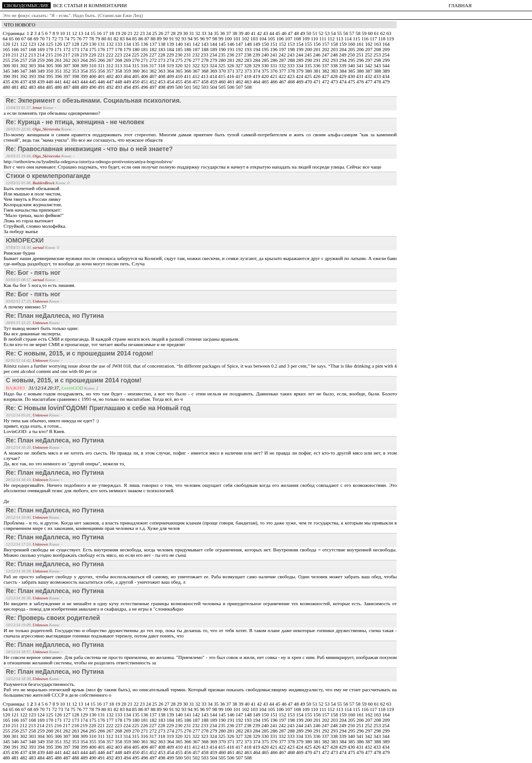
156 (318, 44)
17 (106, 33)
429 (343, 76)
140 (179, 44)
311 (102, 65)
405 (136, 76)
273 (162, 60)
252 (369, 55)
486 (59, 87)
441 (59, 82)
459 (214, 82)
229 (171, 55)
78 (92, 39)
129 (84, 44)
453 (162, 82)
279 (214, 60)
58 (359, 33)
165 (7, 49)
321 (188, 65)
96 (203, 39)
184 (171, 49)
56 (346, 33)
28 (174, 33)
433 (378, 76)
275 (179, 60)
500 (179, 87)
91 (172, 39)
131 (102, 44)
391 (15, 76)
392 (24, 76)
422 (283, 76)
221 (102, 55)
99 (221, 39)
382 (326, 71)
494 (128, 87)
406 (145, 76)
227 (154, 55)
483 (33, 87)
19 (118, 33)
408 (162, 76)
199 (301, 49)
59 (365, 33)
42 (260, 33)
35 (217, 33)
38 (235, 33)
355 (93, 71)
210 (7, 55)
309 (84, 65)
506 (231, 87)
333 (292, 65)
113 (340, 39)
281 (231, 60)
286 (275, 60)
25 (155, 33)
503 (205, 87)
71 (49, 39)
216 (58, 55)
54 (334, 33)
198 (292, 49)
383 (335, 71)
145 (223, 44)
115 (357, 39)
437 (24, 82)
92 (178, 39)
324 (214, 65)
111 (323, 39)
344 (386, 65)
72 (55, 39)
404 (128, 76)
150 (266, 44)
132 (110, 44)
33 (204, 33)
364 (171, 71)
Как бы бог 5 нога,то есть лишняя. (39, 285)
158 (335, 44)
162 (370, 44)
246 (318, 55)
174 (84, 49)
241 (274, 55)
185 (179, 49)
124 (41, 44)
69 (37, 39)
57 (352, 33)
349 (41, 71)
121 (15, 44)
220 (93, 55)
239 (257, 55)
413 (205, 76)
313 (119, 65)
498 (162, 87)
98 (216, 39)
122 (24, 44)
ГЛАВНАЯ (460, 5)
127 (67, 44)
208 (378, 49)
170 (50, 49)
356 (102, 71)
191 (231, 49)
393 (33, 76)
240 (266, 55)
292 (326, 60)
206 (361, 49)
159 (344, 44)
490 (93, 87)
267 (110, 60)
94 (191, 39)
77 (86, 39)
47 (291, 33)
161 (361, 44)
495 (136, 87)
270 (136, 60)
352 (67, 71)
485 (50, 87)
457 (197, 82)
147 (240, 44)
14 (87, 33)
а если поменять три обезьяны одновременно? (52, 113)
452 (154, 82)
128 (76, 44)
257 (24, 60)
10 (63, 33)
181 (145, 49)
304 (41, 65)
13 (81, 33)
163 (378, 44)
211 (15, 55)
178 (119, 49)
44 (272, 33)
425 (309, 76)
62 (383, 33)
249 (343, 55)
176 (102, 49)
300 (7, 65)
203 (335, 49)
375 (266, 71)
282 (240, 60)
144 (214, 44)
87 (147, 39)
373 (249, 71)
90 (166, 39)
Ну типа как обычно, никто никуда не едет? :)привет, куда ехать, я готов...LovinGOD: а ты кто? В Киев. (51, 426)
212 (24, 55)
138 (162, 44)
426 (318, 76)
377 (283, 71)
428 (335, 76)
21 (130, 33)
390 (7, 76)
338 (335, 65)
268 (119, 60)
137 (154, 44)
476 (361, 82)
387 (370, 71)
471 (318, 82)
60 (371, 33)
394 (41, 76)
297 (370, 60)
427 (326, 76)
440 (50, 82)
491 (102, 87)
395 (50, 76)
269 (128, 60)
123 (33, 44)
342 (369, 65)
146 (231, 44)
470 (309, 82)
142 (197, 44)
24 (149, 33)
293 (335, 60)
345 (7, 71)
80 (104, 39)
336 (318, 65)
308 (76, 65)
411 (188, 76)
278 (205, 60)
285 (266, 60)
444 (84, 82)
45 (278, 33)
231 (188, 55)
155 (309, 44)
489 (84, 87)
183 (162, 49)
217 (67, 55)
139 (171, 44)
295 (352, 60)
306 (59, 65)
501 (188, 87)
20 (125, 33)
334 (300, 65)
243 (292, 55)
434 (386, 76)
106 (281, 39)
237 (240, 55)
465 (266, 82)
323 (205, 65)
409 (171, 76)
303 (33, 65)
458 (205, 82)
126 (59, 44)
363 (162, 71)
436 (15, 82)
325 (223, 65)
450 (136, 82)
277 (197, 60)
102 (246, 39)
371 (231, 71)
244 (300, 55)
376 (275, 71)
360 (136, 71)
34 (211, 33)
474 (344, 82)
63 (389, 33)
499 (171, 87)
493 (119, 87)
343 (378, 65)
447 (110, 82)
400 (93, 76)
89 (160, 39)
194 (257, 49)
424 (300, 76)
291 (318, 60)
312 (110, 65)
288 (292, 60)
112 (332, 39)
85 (135, 39)
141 (188, 44)
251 (361, 55)
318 (162, 65)
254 (386, 55)
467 (283, 82)
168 (33, 49)
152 (283, 44)
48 (297, 33)
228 (162, 55)
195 (266, 49)
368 (205, 71)
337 (326, 65)
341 (361, 65)
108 (298, 39)
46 (285, 33)
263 (76, 60)
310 (93, 65)
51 (316, 33)
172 (67, 49)
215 (50, 55)
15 (94, 33)
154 (301, 44)
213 (32, 55)
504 (214, 87)
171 (59, 49)
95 (197, 39)
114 (348, 39)
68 (30, 39)
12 (75, 33)
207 (370, 49)
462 (240, 82)
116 (365, 39)
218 (76, 55)
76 (80, 39)
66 (18, 39)
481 (15, 87)
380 (309, 71)
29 (180, 33)
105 (272, 39)
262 (67, 60)
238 (249, 55)
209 (386, 49)
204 (344, 49)
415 (223, 76)
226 (145, 55)
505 (223, 87)
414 (214, 76)
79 (98, 39)
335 (309, 65)
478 (378, 82)
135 (136, 44)
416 (231, 76)
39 (242, 33)
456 (188, 82)
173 (76, 49)
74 (68, 39)
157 (326, 44)
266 (102, 60)
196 (275, 49)
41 (254, 33)
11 (69, 33)
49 (303, 33)
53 (328, 33)
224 (128, 55)
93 (185, 39)
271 (145, 60)
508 (248, 87)
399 (84, 76)
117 (374, 39)
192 (240, 49)
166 (15, 49)
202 (326, 49)
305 (50, 65)
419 (257, 76)
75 (74, 39)
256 (15, 60)
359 (128, 71)
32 (199, 33)
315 (136, 65)
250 (352, 55)
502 (197, 87)
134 (128, 44)
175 (93, 49)
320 (179, 65)
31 (192, 33)
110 (315, 39)
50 (309, 33)
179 (128, 49)
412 (197, 76)
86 (142, 39)
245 (309, 55)
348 (33, 71)
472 (326, 82)
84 (129, 39)
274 (171, 60)
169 (41, 49)
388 (378, 71)
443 (76, 82)
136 (145, 44)
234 (214, 55)
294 (344, 60)
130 (93, 44)
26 (161, 33)
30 (186, 33)
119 (390, 39)
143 (205, 44)
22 (137, 33)
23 (143, 33)
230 (179, 55)
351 (59, 71)
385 (352, 71)
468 (292, 82)
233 (205, 55)
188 (205, 49)
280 (223, 60)
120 (7, 44)
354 (84, 71)
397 (67, 76)
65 (12, 39)
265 (93, 60)
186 (188, 49)
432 (369, 76)
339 (343, 65)
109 (306, 39)
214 (41, 55)
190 (223, 49)
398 (76, 76)
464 (257, 82)
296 (361, 60)
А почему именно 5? (25, 307)
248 (335, 55)
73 (61, 39)
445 (93, 82)
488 (76, 87)
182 (154, 49)
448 (119, 82)
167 (24, 49)
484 (41, 87)
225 (136, 55)
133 (119, 44)
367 (197, 71)
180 (136, 49)
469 (301, 82)
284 (257, 60)
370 (223, 71)
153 (292, 44)
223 (119, 55)
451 (145, 82)
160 (352, 44)
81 (111, 39)
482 (24, 87)
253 (378, 55)
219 (84, 55)
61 (377, 33)
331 (274, 65)
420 (266, 76)
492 (110, 87)
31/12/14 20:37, (34, 388)
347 (24, 71)
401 (102, 76)
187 (197, 49)
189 (214, 49)
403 (119, 76)
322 (197, 65)
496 (145, 87)
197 (283, 49)
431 (361, 76)
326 (231, 65)
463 (249, 82)
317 (154, 65)
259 (41, 60)
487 (67, 87)
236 (231, 55)
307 (67, 65)
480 (7, 87)
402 (110, 76)
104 (263, 39)
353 (76, 71)
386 (361, 71)
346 (15, 71)
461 (231, 82)
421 (274, 76)
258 (33, 60)
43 (266, 33)
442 (67, 82)
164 (386, 44)
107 (289, 39)
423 (292, 76)
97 (209, 39)
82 (117, 39)
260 (50, 60)
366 (188, 71)
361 (145, 71)
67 (24, 39)
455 (179, 82)
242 (283, 55)
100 (229, 39)
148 (249, 44)
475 (352, 82)
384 (344, 71)
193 (249, 49)
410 (179, 76)
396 (59, 76)
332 (283, 65)
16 (100, 33)
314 (128, 65)
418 (249, 76)
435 (7, 82)
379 (301, 71)
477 (370, 82)
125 (50, 44)
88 (154, 39)
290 (309, 60)
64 (6, 39)
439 (41, 82)
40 (248, 33)
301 (15, 65)
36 (223, 33)
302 (24, 65)
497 (154, 87)
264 (84, 60)
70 (43, 39)
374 (257, 71)
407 (154, 76)
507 (240, 87)
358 (119, 71)
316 (145, 65)
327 (240, 65)
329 (257, 65)
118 (383, 39)
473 (335, 82)
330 (266, 65)
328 (249, 65)
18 (112, 33)
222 (110, 55)
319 (171, 65)
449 (128, 82)
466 (275, 82)
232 (197, 55)
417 (240, 76)
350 (50, 71)
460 (223, 82)
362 (154, 71)
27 (168, 33)
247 (326, 55)
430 (352, 76)
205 (352, 49)
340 (352, 65)
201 (318, 49)
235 (223, 55)
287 (283, 60)
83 (123, 39)
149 (257, 44)
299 (386, 60)
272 (154, 60)
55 (340, 33)
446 (102, 82)
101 (237, 39)
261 (59, 60)
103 (255, 39)
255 (7, 60)
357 (110, 71)
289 (301, 60)
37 (229, 33)
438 (33, 82)
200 (309, 49)
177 (110, 49)
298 (378, 60)
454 (171, 82)
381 (318, 71)
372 (240, 71)
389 (386, 71)
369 (214, 71)
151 (275, 44)
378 (292, 71)
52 (322, 33)
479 (386, 82)
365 (179, 71)
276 (188, 60)
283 (249, 60)
